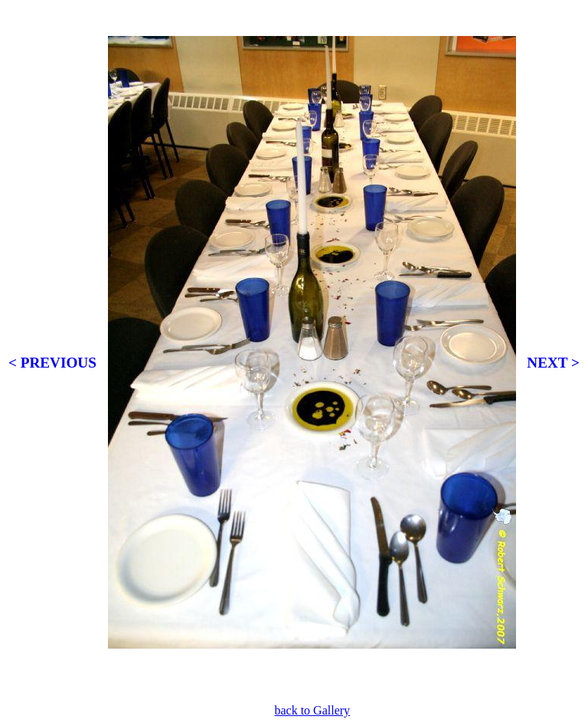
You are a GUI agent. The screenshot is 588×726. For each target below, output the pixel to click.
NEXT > (553, 363)
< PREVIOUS (52, 363)
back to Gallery (312, 710)
